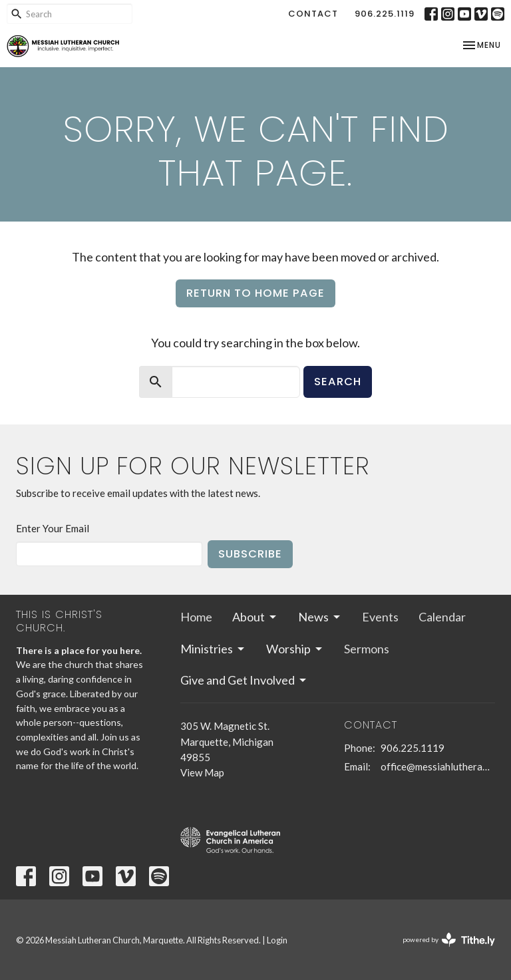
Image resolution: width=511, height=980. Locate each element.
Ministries (213, 649)
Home (196, 617)
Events (380, 617)
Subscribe (250, 554)
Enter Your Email (53, 528)
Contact (313, 14)
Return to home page (255, 293)
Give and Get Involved (244, 680)
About (255, 617)
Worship (295, 649)
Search (338, 382)
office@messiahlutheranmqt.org (438, 766)
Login (277, 940)
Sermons (367, 649)
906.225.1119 (385, 14)
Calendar (442, 617)
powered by (449, 940)
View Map (202, 772)
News (320, 617)
